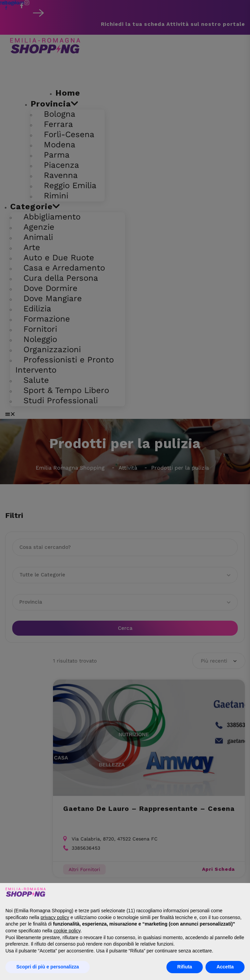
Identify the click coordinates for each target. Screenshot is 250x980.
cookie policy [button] (67, 931)
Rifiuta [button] (185, 967)
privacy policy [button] (55, 917)
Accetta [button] (225, 967)
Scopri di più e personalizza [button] (48, 967)
